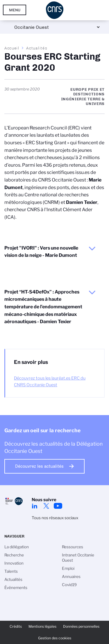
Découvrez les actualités (39, 466)
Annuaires (71, 577)
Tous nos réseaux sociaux (55, 518)
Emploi (68, 568)
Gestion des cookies (55, 638)
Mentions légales (42, 626)
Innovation (14, 563)
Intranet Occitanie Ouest (78, 558)
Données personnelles (81, 626)
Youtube (58, 506)
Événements (16, 588)
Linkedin (35, 506)
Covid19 (69, 585)
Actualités (37, 48)
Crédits (16, 626)
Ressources (73, 547)
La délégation (17, 547)
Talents (11, 571)
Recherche (14, 555)
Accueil (12, 48)
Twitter (46, 506)
